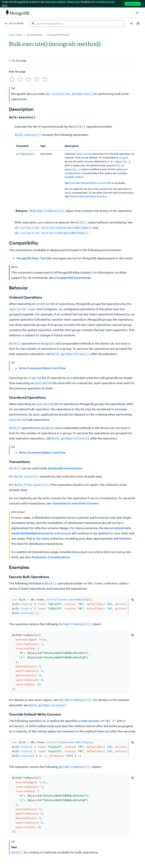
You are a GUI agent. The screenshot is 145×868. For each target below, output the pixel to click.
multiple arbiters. (74, 177)
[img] (12, 79)
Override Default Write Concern (88, 183)
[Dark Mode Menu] (138, 24)
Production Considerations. (51, 557)
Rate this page (17, 72)
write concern (84, 154)
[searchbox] (77, 24)
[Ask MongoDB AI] (131, 24)
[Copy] (132, 600)
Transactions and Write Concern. (88, 196)
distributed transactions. (65, 468)
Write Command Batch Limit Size (42, 368)
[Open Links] (137, 13)
